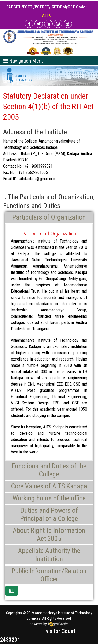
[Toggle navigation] (24, 61)
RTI (12, 591)
